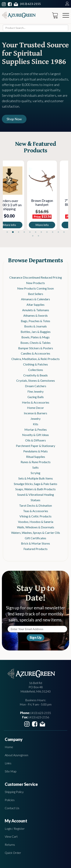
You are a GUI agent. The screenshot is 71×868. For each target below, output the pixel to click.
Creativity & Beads (35, 375)
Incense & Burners (35, 413)
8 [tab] (47, 232)
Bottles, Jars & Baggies (36, 332)
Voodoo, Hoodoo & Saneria (36, 522)
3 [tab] (19, 232)
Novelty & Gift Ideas (35, 435)
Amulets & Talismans (36, 310)
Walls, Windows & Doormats (36, 527)
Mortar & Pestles (36, 429)
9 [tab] (53, 232)
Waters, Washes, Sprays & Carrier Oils (36, 533)
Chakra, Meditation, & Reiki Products (35, 359)
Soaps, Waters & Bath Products (35, 489)
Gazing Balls (36, 397)
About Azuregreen (16, 755)
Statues (35, 500)
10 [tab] (58, 232)
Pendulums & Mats (35, 451)
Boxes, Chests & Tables (35, 343)
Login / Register (15, 829)
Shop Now (14, 119)
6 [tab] (36, 232)
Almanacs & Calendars (35, 299)
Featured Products (35, 549)
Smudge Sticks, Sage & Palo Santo (35, 484)
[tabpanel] (19, 195)
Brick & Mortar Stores (35, 543)
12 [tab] (33, 236)
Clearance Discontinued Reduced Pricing (36, 277)
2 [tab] (13, 232)
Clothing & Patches (35, 364)
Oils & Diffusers (35, 440)
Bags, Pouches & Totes (35, 321)
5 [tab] (30, 232)
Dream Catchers (36, 386)
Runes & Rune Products (36, 462)
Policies (10, 800)
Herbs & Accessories (36, 402)
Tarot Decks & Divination (35, 505)
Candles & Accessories (35, 353)
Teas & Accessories (36, 511)
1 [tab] (7, 232)
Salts (35, 467)
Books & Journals (35, 326)
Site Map (11, 771)
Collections (36, 370)
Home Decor (35, 408)
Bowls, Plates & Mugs (35, 337)
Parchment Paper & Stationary (35, 446)
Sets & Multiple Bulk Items (36, 478)
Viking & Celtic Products (35, 516)
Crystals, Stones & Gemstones (36, 380)
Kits (36, 424)
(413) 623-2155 (30, 4)
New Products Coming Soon (35, 288)
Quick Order (13, 853)
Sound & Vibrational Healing (36, 495)
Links (8, 763)
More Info (19, 225)
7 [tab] (41, 232)
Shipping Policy (14, 792)
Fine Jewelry (35, 391)
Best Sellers (36, 294)
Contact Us (12, 808)
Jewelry (35, 419)
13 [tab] (38, 236)
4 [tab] (24, 232)
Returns (10, 845)
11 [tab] (64, 232)
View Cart (11, 836)
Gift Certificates (35, 538)
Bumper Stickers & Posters (36, 348)
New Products (35, 283)
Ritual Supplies (36, 457)
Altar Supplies (35, 305)
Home (9, 747)
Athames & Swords (35, 315)
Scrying (35, 473)
